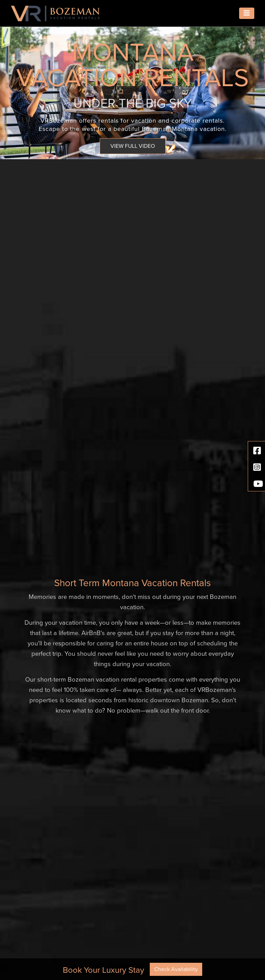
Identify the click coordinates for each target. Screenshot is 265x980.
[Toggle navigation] (247, 13)
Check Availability (176, 969)
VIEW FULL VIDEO (133, 146)
